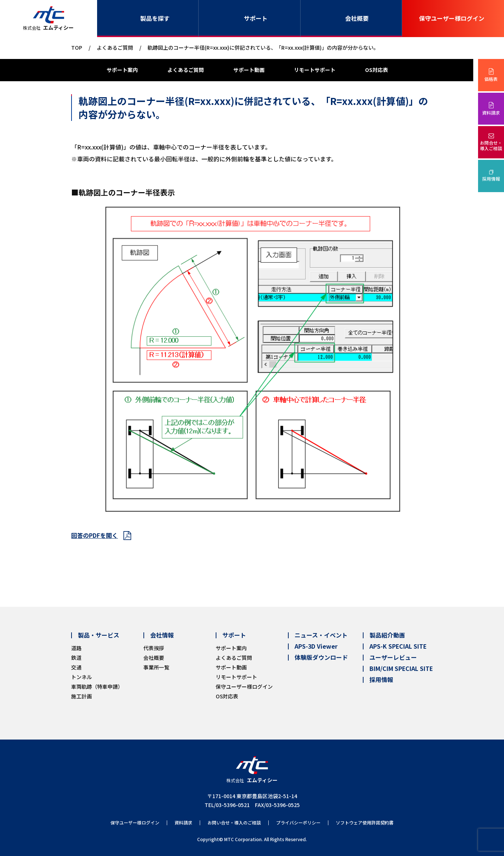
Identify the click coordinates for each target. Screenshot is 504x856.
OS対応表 (377, 70)
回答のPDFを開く (94, 535)
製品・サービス (99, 635)
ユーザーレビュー (393, 658)
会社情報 (162, 635)
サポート (256, 18)
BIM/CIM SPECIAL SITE (401, 669)
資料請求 (491, 113)
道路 (76, 648)
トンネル (82, 677)
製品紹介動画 (387, 635)
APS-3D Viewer (316, 646)
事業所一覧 (156, 667)
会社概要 (357, 18)
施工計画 (82, 696)
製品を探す (155, 18)
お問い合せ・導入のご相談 (234, 823)
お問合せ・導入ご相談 (491, 145)
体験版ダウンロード (321, 658)
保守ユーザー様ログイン (452, 18)
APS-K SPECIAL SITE (398, 646)
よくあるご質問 (115, 47)
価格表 (491, 79)
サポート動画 (249, 70)
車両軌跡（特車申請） (97, 687)
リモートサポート (315, 70)
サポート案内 (122, 70)
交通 (76, 667)
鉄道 (76, 658)
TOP (77, 47)
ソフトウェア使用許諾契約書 (365, 823)
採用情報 (491, 179)
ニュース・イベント (321, 635)
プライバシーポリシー (298, 823)
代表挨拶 (154, 648)
